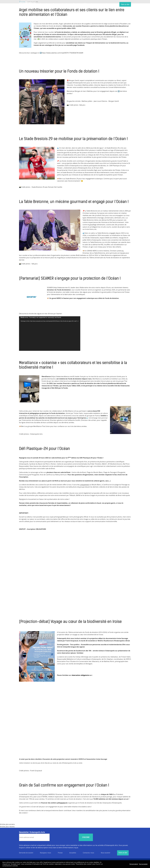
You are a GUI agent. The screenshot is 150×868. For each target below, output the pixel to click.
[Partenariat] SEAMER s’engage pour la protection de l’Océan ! (70, 279)
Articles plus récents (7, 827)
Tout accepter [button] (143, 864)
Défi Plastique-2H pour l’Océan (44, 449)
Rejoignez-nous (45, 853)
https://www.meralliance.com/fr (63, 376)
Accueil (27, 4)
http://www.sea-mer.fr (62, 288)
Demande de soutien (26, 853)
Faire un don (125, 5)
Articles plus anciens (7, 824)
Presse (60, 853)
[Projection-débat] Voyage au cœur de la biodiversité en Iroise (70, 622)
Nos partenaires (96, 4)
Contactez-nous (88, 853)
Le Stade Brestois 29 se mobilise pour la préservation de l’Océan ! (73, 139)
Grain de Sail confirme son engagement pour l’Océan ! (64, 786)
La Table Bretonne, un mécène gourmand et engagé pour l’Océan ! (74, 202)
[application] (50, 334)
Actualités (65, 4)
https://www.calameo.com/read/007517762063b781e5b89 (62, 53)
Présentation (44, 4)
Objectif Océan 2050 (80, 4)
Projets (55, 4)
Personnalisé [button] (134, 864)
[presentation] (64, 837)
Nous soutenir (110, 4)
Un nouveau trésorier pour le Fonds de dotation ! (59, 72)
